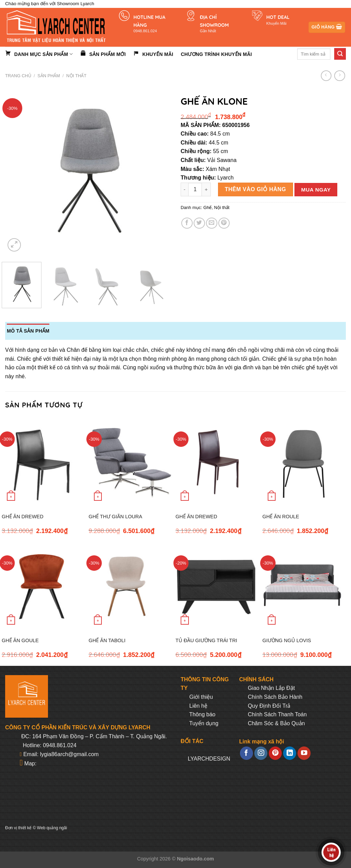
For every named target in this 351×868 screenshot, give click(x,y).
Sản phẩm (49, 76)
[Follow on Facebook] (246, 753)
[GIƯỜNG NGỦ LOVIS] (304, 586)
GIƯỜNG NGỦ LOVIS (287, 640)
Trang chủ (18, 76)
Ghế (207, 207)
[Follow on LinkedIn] (290, 753)
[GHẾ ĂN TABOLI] (131, 586)
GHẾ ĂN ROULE (281, 517)
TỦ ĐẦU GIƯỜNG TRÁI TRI (206, 640)
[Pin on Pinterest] (224, 223)
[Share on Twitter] (199, 223)
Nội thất (76, 76)
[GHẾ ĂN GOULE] (44, 586)
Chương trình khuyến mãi (216, 54)
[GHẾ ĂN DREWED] (44, 462)
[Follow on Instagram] (261, 753)
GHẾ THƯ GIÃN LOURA (116, 517)
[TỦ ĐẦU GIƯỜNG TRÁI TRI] (217, 586)
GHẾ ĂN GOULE (20, 640)
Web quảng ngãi (52, 828)
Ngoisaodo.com (195, 859)
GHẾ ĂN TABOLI (107, 640)
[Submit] (340, 54)
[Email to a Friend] (212, 223)
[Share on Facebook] (187, 223)
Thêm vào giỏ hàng (256, 189)
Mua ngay (316, 190)
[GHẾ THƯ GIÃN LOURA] (131, 462)
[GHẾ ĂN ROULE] (304, 462)
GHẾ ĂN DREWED (23, 517)
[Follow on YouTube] (304, 753)
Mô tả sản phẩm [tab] (28, 331)
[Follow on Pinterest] (275, 753)
